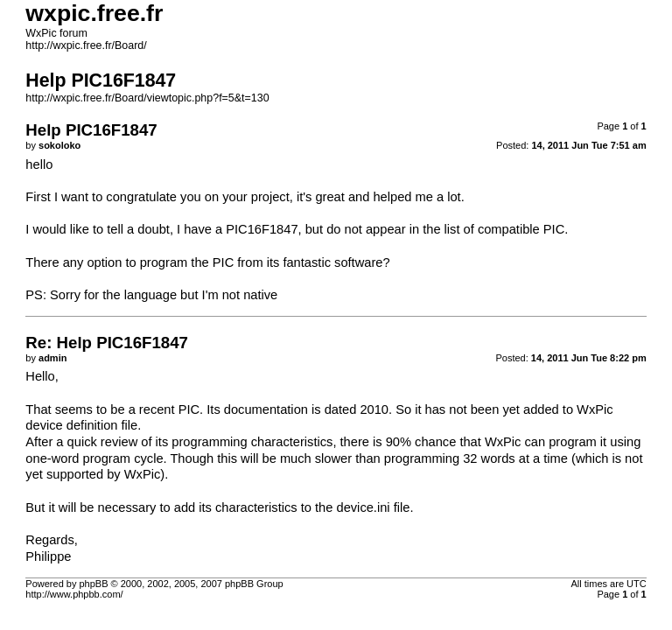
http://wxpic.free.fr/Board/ (86, 45)
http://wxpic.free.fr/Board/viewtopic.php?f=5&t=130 (147, 98)
